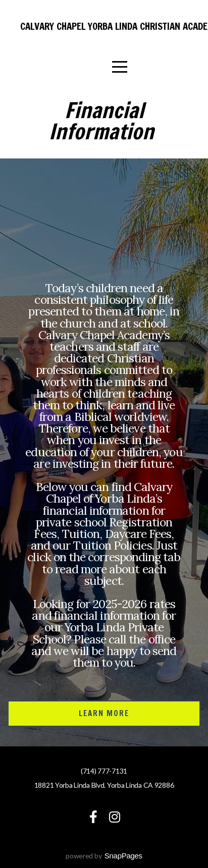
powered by (104, 856)
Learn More (104, 713)
